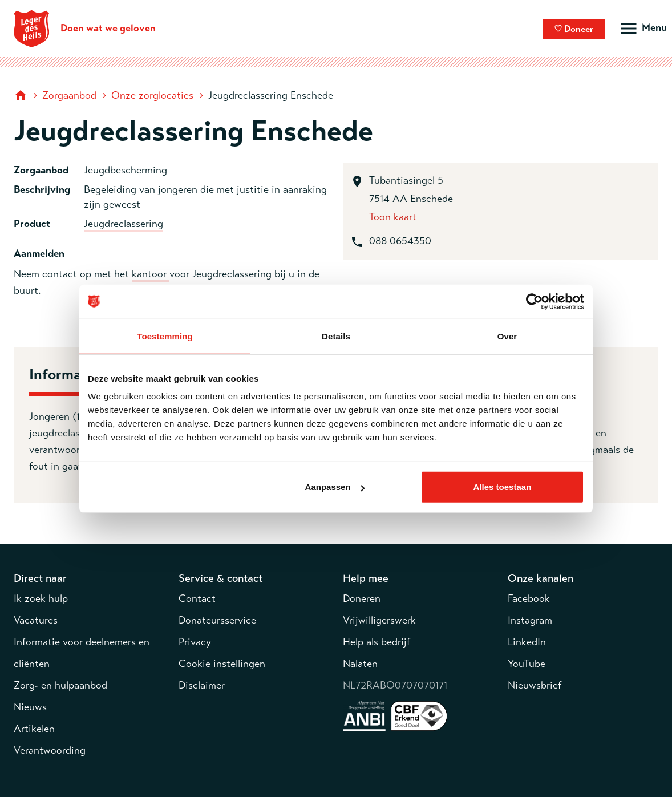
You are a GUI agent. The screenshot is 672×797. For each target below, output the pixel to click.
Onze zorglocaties (152, 95)
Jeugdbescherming (126, 170)
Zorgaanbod (69, 95)
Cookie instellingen (222, 664)
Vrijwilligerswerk (379, 620)
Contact (197, 598)
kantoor (151, 274)
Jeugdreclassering (124, 224)
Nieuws (30, 707)
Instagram (530, 620)
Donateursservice (217, 620)
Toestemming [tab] (165, 336)
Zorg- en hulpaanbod (60, 685)
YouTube (527, 664)
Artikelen (34, 729)
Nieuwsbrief (535, 685)
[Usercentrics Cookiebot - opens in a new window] (534, 301)
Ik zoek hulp (41, 598)
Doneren (362, 598)
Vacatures (36, 620)
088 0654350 (400, 241)
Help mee (366, 578)
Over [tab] (507, 336)
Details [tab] (336, 336)
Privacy (195, 642)
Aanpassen (335, 487)
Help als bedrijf (377, 642)
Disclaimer (202, 685)
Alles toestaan (503, 487)
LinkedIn (527, 642)
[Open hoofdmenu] (643, 29)
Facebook (529, 598)
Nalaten (360, 664)
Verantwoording (50, 750)
